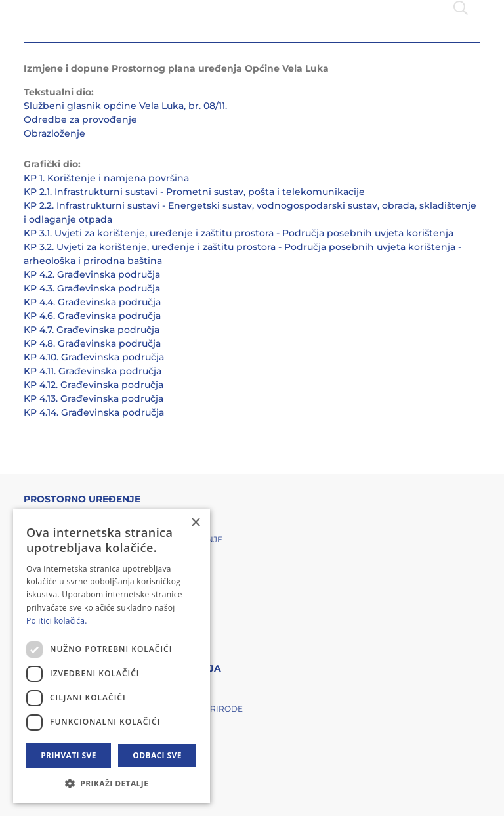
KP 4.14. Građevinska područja (94, 412)
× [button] (195, 523)
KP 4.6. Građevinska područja (92, 316)
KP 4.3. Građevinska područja (92, 288)
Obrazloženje (54, 133)
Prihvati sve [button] (69, 755)
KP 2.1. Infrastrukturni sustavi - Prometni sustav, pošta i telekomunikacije (194, 192)
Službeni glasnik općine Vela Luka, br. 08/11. (125, 106)
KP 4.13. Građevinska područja (94, 398)
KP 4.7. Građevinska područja (92, 330)
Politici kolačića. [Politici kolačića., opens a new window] (57, 621)
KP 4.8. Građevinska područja (92, 343)
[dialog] (112, 656)
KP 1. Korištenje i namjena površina (106, 178)
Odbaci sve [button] (157, 755)
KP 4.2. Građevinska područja (92, 274)
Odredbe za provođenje (80, 119)
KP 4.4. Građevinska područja (92, 302)
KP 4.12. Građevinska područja (94, 385)
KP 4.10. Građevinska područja (94, 357)
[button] (112, 783)
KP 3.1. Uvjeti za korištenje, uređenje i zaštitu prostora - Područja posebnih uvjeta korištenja (239, 233)
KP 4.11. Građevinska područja (93, 371)
